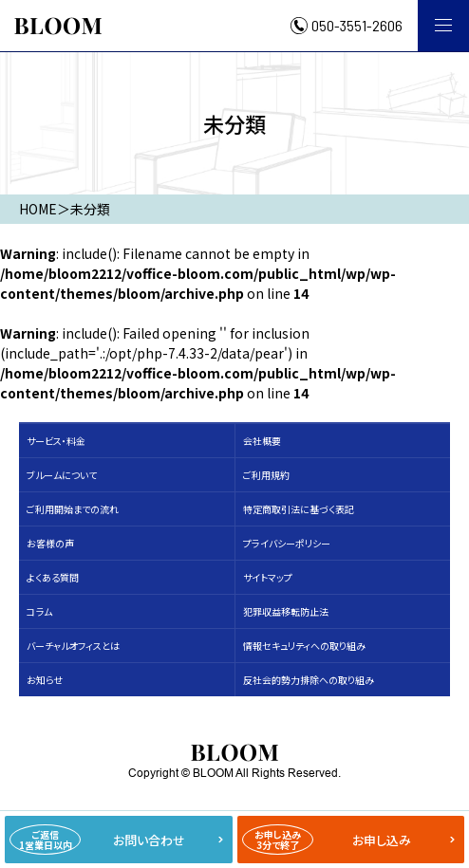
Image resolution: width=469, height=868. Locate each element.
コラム (39, 611)
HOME (38, 209)
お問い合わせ (97, 840)
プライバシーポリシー (287, 543)
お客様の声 (50, 543)
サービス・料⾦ (56, 441)
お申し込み (327, 840)
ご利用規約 (266, 475)
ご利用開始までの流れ (73, 509)
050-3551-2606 (357, 26)
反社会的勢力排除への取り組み (309, 680)
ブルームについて (62, 475)
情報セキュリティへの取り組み (304, 646)
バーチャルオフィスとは (73, 646)
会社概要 (262, 441)
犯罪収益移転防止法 (286, 611)
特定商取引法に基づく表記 (299, 509)
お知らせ (45, 680)
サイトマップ (268, 577)
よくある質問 (53, 577)
